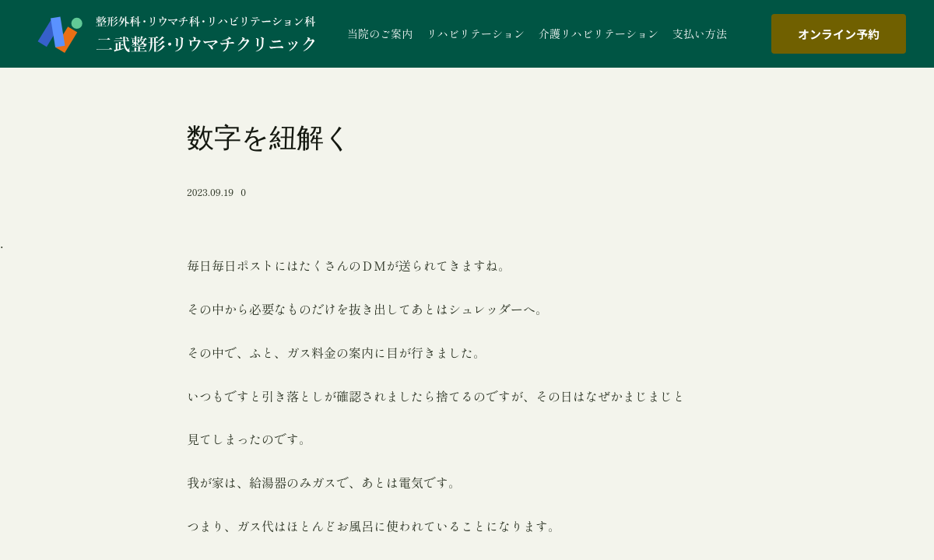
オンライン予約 (839, 34)
